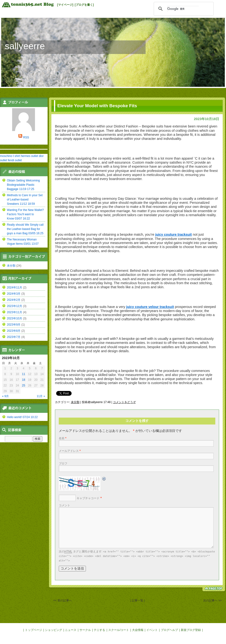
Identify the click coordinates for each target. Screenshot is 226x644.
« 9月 (6, 396)
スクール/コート (119, 630)
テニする (99, 630)
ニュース (71, 630)
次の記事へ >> (212, 600)
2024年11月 (15, 288)
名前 (63, 438)
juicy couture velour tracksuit (150, 307)
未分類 (75, 402)
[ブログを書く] (84, 5)
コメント (64, 505)
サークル (85, 630)
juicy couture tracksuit (174, 234)
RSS (26, 137)
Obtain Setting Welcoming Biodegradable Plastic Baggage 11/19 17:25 (23, 185)
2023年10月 (15, 318)
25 (23, 385)
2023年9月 (14, 325)
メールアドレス (70, 451)
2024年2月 (14, 300)
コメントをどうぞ (124, 402)
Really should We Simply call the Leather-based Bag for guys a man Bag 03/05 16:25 (25, 229)
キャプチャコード (88, 498)
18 (23, 380)
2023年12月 (15, 306)
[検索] (183, 9)
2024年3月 (14, 294)
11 (23, 374)
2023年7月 (14, 337)
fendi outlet (15, 160)
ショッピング (54, 630)
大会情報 (138, 630)
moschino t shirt (10, 156)
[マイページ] (65, 5)
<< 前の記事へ (62, 600)
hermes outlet (29, 156)
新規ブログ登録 (191, 630)
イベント (152, 630)
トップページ (34, 630)
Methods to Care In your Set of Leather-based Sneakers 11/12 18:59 (25, 200)
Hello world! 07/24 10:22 (22, 417)
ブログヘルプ (169, 630)
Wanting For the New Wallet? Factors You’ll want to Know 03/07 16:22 (25, 214)
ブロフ (63, 463)
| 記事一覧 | (138, 600)
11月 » (41, 396)
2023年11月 (15, 312)
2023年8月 (14, 331)
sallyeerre (25, 46)
